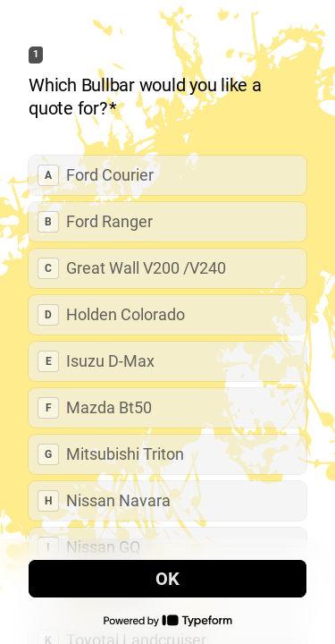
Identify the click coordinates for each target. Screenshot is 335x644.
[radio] (167, 175)
